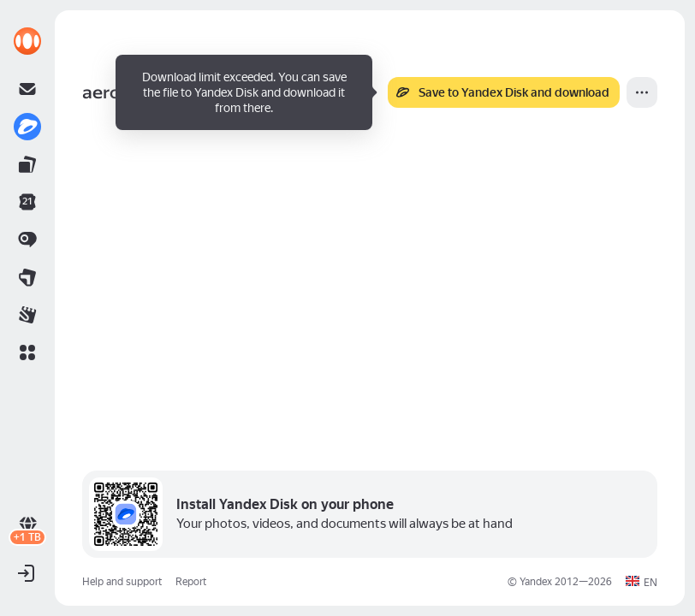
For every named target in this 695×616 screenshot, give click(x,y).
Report (191, 582)
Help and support (122, 582)
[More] (642, 92)
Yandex (536, 582)
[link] (27, 41)
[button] (27, 352)
